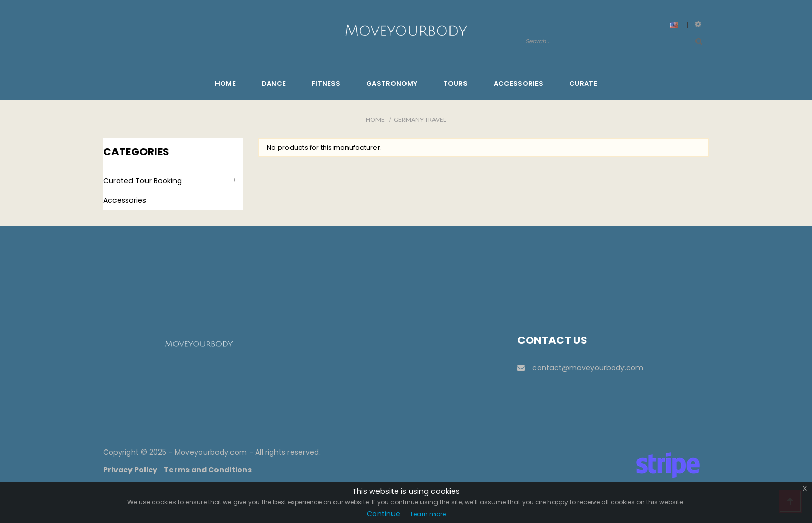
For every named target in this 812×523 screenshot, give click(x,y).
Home (375, 119)
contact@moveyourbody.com (580, 368)
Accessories (125, 200)
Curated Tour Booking (142, 181)
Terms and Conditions (208, 470)
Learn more (428, 514)
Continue (383, 514)
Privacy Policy (130, 470)
